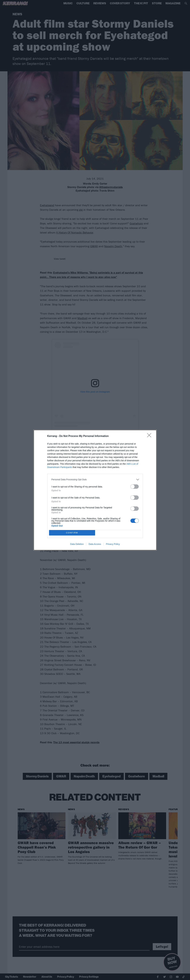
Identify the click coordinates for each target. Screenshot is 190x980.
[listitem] (95, 480)
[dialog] (95, 490)
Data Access (95, 544)
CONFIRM (72, 533)
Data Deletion (77, 544)
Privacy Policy (113, 544)
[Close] (150, 436)
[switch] (135, 487)
